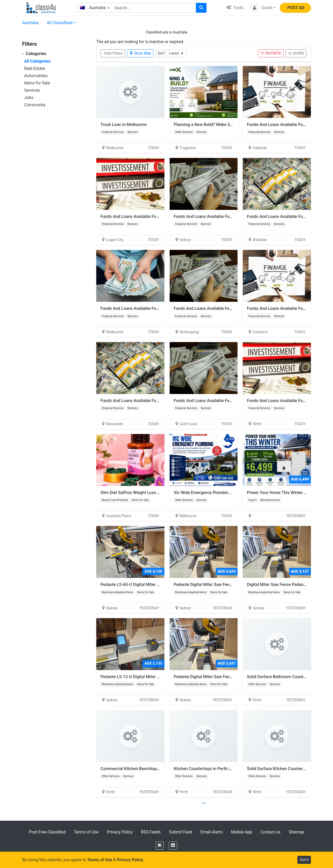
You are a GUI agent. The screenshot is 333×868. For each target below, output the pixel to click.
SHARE (296, 53)
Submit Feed (180, 832)
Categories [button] (34, 54)
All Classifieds (60, 23)
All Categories (37, 61)
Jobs (29, 98)
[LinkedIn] (173, 846)
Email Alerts (212, 832)
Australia (30, 23)
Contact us (270, 832)
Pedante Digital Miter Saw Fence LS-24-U (214, 677)
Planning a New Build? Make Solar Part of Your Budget (224, 125)
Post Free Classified (47, 832)
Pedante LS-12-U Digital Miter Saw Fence (141, 677)
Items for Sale (37, 83)
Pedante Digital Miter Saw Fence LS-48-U (214, 585)
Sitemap (296, 832)
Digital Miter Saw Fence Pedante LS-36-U (288, 585)
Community (35, 105)
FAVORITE (271, 53)
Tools (235, 8)
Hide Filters (113, 53)
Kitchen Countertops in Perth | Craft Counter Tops (220, 769)
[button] (262, 8)
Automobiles (36, 76)
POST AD (296, 8)
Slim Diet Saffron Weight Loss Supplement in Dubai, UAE (153, 493)
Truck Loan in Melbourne (123, 125)
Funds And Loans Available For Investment (286, 125)
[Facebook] (160, 846)
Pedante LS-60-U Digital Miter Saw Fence (141, 585)
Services (32, 90)
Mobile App (242, 832)
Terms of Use (86, 832)
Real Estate (35, 68)
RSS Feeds (151, 832)
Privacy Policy (120, 832)
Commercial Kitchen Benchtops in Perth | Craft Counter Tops (157, 769)
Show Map (140, 53)
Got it (304, 860)
